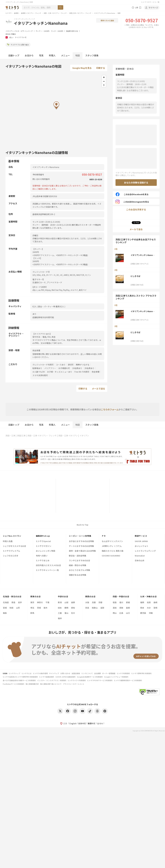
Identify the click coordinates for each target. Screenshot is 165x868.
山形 (18, 608)
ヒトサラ (9, 13)
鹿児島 (143, 613)
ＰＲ (104, 536)
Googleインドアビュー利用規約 (116, 677)
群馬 (32, 613)
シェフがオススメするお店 (14, 546)
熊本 (142, 608)
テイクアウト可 (21, 37)
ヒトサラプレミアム (11, 551)
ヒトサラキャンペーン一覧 (47, 570)
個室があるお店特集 (78, 575)
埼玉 (32, 608)
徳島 (115, 602)
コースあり (61, 365)
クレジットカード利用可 (43, 365)
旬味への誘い (42, 556)
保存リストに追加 (107, 20)
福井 (60, 618)
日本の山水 (140, 561)
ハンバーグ (29, 31)
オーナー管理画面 (109, 673)
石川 (73, 613)
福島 (5, 613)
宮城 (5, 608)
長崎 (155, 602)
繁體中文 (92, 723)
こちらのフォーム (110, 409)
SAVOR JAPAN (141, 541)
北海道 (6, 602)
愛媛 (128, 602)
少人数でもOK (39, 372)
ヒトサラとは (27, 673)
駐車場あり (37, 368)
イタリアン (10, 31)
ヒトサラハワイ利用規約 (77, 680)
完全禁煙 (96, 372)
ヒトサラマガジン (44, 546)
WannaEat (140, 556)
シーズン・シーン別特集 (80, 536)
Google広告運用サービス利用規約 (90, 677)
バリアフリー (50, 368)
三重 (60, 613)
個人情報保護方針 (32, 684)
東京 (32, 602)
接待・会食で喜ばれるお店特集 (82, 551)
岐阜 (60, 608)
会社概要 (97, 673)
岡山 (115, 613)
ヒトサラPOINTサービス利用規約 (100, 680)
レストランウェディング (145, 551)
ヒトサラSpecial (43, 541)
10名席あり (77, 368)
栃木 (46, 608)
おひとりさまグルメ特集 (79, 570)
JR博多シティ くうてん (112, 546)
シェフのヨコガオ (11, 556)
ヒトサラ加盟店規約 (47, 677)
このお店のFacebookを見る (132, 194)
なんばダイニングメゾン (112, 541)
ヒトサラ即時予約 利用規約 (141, 673)
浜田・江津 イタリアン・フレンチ (55, 13)
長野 (73, 602)
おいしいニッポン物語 (46, 551)
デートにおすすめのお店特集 (81, 546)
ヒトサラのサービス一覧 (150, 2)
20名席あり (89, 368)
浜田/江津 (21, 436)
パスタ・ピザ (19, 31)
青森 (13, 602)
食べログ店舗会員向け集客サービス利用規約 (19, 680)
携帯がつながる (83, 365)
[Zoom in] (104, 77)
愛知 (73, 608)
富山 (66, 613)
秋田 (11, 608)
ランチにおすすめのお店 (79, 561)
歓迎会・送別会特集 (78, 556)
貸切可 (71, 365)
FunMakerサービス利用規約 (13, 684)
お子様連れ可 (64, 368)
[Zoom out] (104, 81)
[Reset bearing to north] (104, 85)
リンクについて (87, 673)
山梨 (66, 602)
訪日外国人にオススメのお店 (48, 565)
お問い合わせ (65, 673)
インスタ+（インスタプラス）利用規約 (52, 680)
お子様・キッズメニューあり (60, 372)
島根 (128, 608)
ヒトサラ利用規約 (123, 673)
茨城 (39, 608)
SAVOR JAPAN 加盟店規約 (65, 677)
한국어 (100, 723)
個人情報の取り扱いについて (51, 684)
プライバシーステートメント (74, 684)
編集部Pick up (43, 536)
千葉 (47, 602)
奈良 (87, 608)
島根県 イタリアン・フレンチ (31, 13)
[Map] (56, 110)
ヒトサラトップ (14, 673)
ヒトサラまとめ (43, 561)
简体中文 (82, 723)
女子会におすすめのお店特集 (81, 541)
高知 (115, 608)
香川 (121, 602)
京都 (100, 602)
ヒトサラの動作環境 (40, 673)
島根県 (16, 13)
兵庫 (94, 602)
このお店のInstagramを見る (132, 202)
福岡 (142, 602)
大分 (149, 608)
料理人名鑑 (8, 541)
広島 (121, 613)
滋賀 (102, 608)
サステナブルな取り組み (18, 45)
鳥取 (121, 608)
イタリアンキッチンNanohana (104, 13)
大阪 (87, 602)
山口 (128, 613)
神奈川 (40, 602)
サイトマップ (54, 673)
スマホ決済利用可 (40, 375)
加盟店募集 (76, 673)
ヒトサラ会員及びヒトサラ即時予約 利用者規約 (20, 677)
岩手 (20, 602)
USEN (5, 673)
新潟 (60, 602)
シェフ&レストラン (12, 536)
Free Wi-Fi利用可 (82, 372)
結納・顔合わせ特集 (78, 565)
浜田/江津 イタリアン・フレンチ (80, 13)
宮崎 (155, 608)
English (73, 723)
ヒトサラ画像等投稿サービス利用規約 (128, 680)
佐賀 (149, 602)
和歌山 (95, 608)
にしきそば (135, 276)
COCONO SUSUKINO (111, 556)
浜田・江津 (10, 436)
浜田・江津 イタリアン (68, 436)
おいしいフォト (141, 546)
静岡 (66, 608)
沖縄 (151, 613)
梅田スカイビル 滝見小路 (113, 551)
